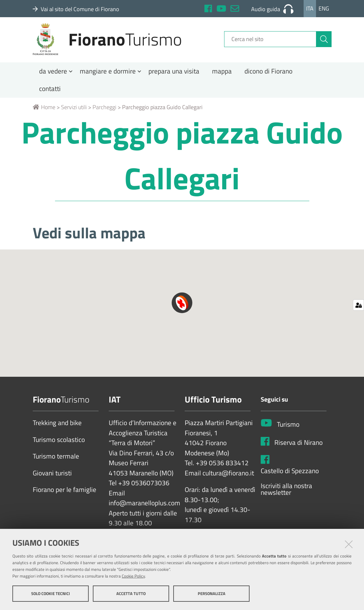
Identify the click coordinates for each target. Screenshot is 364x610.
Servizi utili (74, 112)
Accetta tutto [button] (131, 593)
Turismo (288, 430)
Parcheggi (104, 112)
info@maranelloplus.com (144, 508)
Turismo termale (56, 461)
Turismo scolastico (59, 445)
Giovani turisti (52, 478)
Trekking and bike (57, 428)
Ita (310, 8)
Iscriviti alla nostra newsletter (286, 494)
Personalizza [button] (212, 593)
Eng (324, 8)
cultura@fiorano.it (228, 478)
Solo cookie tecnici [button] (51, 593)
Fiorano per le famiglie (65, 495)
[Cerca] (324, 42)
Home (44, 112)
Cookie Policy (133, 576)
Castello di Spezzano (290, 476)
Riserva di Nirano (299, 448)
